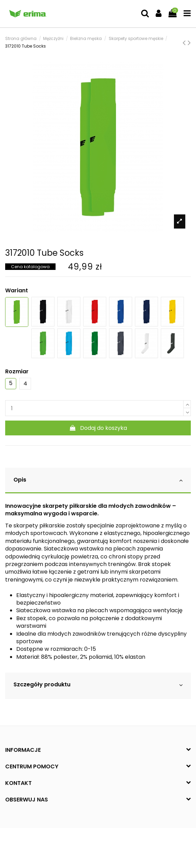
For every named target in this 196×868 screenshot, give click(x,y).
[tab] (98, 481)
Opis (98, 480)
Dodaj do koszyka (98, 428)
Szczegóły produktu (98, 685)
